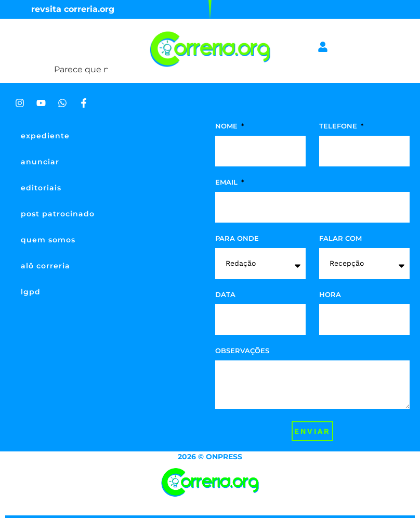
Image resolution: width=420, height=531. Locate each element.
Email (227, 183)
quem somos (48, 240)
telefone (339, 126)
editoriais (41, 188)
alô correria (45, 266)
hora (330, 295)
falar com (340, 239)
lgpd (31, 292)
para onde (237, 239)
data (225, 295)
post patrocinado (58, 214)
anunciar (40, 162)
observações (242, 351)
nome (227, 126)
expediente (45, 136)
